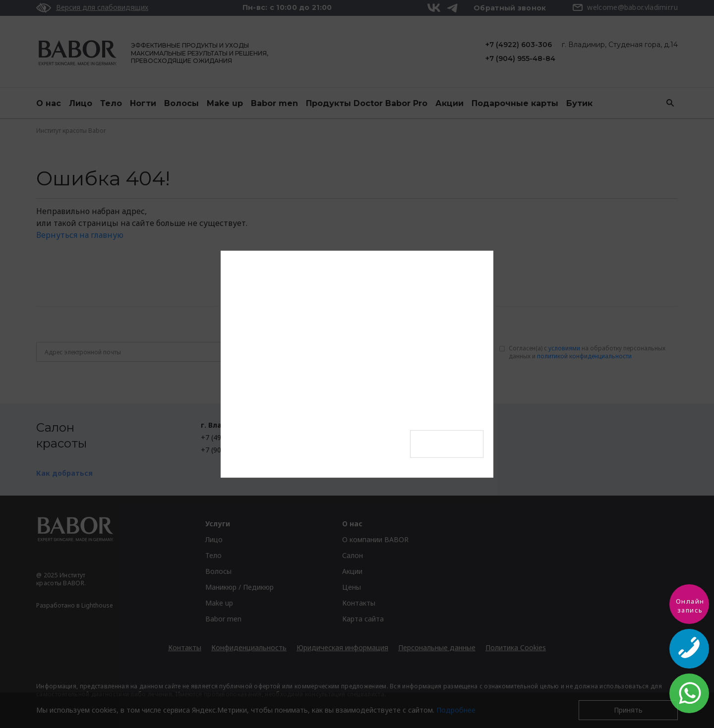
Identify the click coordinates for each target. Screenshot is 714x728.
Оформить (447, 444)
